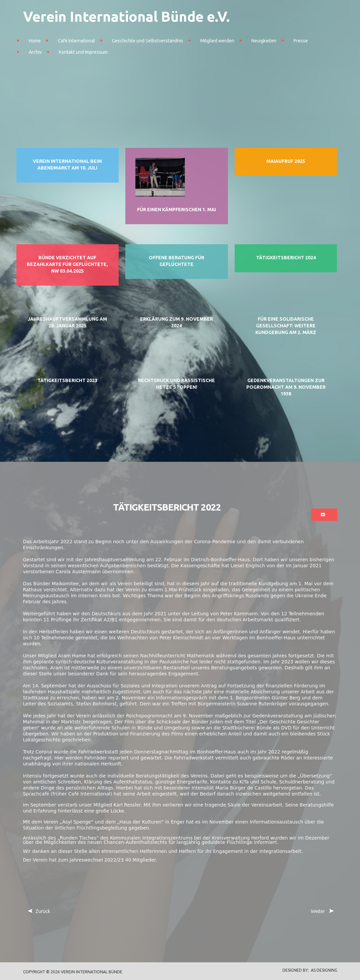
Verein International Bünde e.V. (126, 17)
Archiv (35, 52)
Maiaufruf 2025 (286, 161)
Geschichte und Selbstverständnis (148, 41)
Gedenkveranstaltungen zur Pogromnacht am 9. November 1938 (286, 387)
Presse (301, 41)
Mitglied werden (217, 41)
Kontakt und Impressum (83, 52)
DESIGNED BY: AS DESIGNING (308, 970)
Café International (76, 41)
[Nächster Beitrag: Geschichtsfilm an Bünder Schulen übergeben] (322, 911)
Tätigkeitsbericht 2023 (67, 380)
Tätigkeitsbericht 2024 (286, 258)
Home (35, 41)
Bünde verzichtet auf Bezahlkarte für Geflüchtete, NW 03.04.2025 (67, 264)
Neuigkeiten (264, 41)
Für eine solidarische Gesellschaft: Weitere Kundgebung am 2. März (286, 326)
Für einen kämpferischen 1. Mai (176, 210)
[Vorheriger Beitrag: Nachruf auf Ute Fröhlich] (39, 911)
